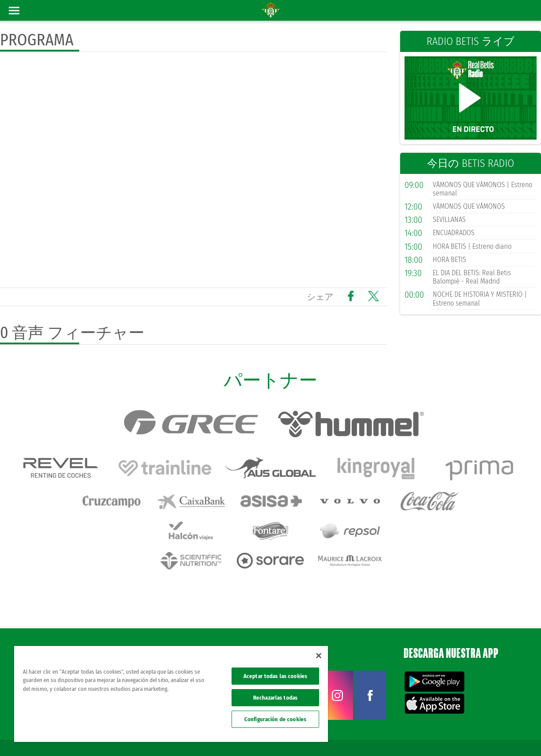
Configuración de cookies (275, 719)
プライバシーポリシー (404, 735)
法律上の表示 (355, 735)
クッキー (447, 735)
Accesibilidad (477, 735)
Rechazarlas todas (275, 698)
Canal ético (509, 735)
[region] (171, 694)
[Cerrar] (319, 656)
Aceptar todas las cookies (275, 676)
